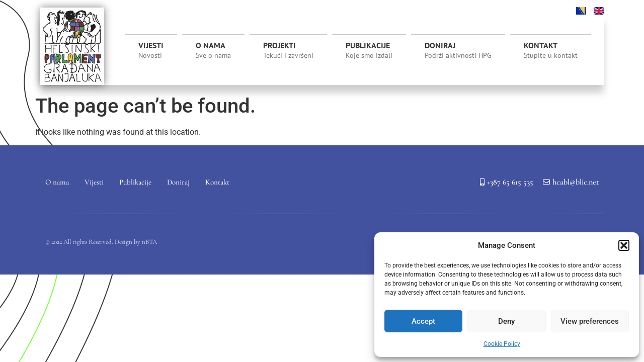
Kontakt (551, 50)
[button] (624, 245)
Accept (423, 321)
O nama (213, 50)
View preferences (590, 321)
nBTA (149, 242)
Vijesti (151, 50)
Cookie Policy (502, 344)
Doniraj (458, 50)
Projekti (288, 53)
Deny (506, 321)
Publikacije (369, 50)
